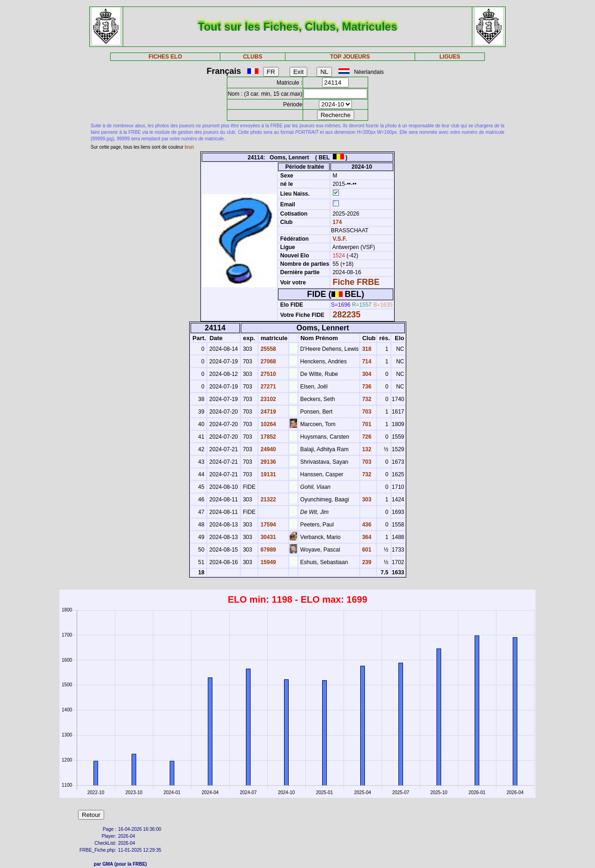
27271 (268, 387)
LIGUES (450, 57)
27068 (268, 362)
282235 (346, 315)
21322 (268, 500)
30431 (268, 537)
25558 (268, 349)
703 (366, 412)
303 (366, 500)
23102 (268, 399)
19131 (268, 474)
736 (366, 387)
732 (366, 399)
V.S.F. (340, 239)
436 (366, 525)
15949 (268, 562)
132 (366, 449)
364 (366, 537)
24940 (268, 449)
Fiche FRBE (356, 282)
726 (366, 437)
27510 (268, 374)
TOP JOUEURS (350, 57)
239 (366, 562)
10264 (268, 424)
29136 (268, 462)
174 (336, 222)
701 (366, 424)
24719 (268, 412)
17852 (268, 437)
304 (366, 374)
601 (366, 550)
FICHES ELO (165, 57)
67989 (268, 550)
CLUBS (253, 57)
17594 (268, 525)
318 (366, 349)
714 (366, 362)
